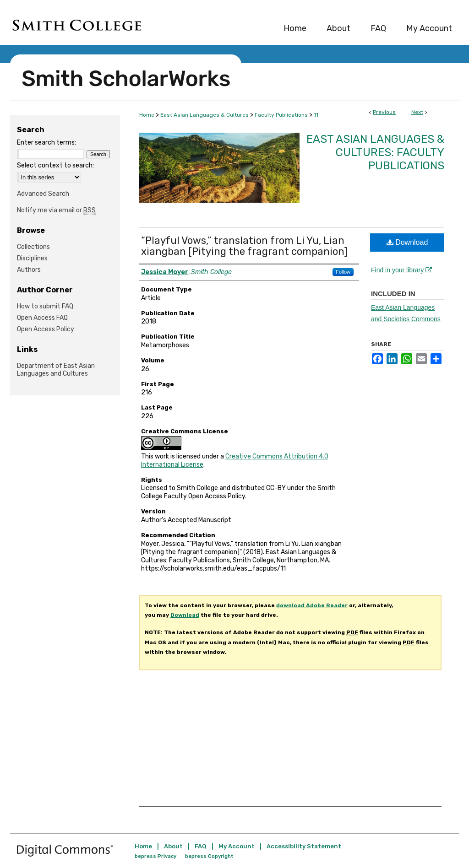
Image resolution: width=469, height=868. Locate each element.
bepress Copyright (209, 856)
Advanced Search (43, 194)
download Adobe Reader (312, 605)
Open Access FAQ (42, 318)
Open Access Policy (46, 329)
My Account (237, 846)
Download (407, 242)
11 (316, 115)
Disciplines (32, 258)
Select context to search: (55, 165)
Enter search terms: (46, 143)
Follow (343, 272)
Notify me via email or (56, 210)
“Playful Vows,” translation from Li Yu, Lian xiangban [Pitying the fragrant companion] (244, 246)
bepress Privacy (155, 856)
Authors (29, 270)
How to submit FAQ (45, 306)
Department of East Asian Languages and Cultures (56, 370)
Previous (384, 112)
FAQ (201, 846)
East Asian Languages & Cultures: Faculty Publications (375, 152)
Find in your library (401, 270)
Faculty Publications (281, 115)
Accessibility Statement (304, 846)
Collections (33, 247)
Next (417, 112)
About (173, 846)
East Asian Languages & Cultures (205, 115)
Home (147, 115)
